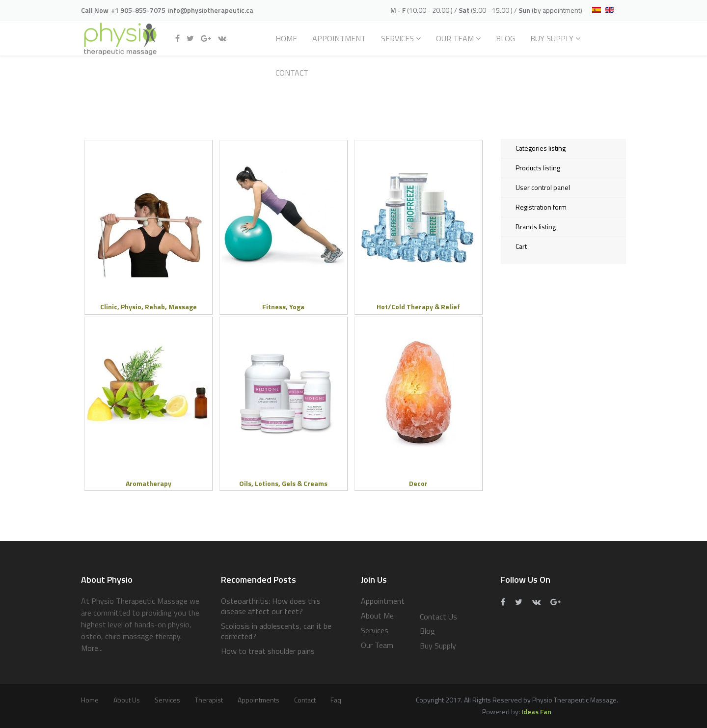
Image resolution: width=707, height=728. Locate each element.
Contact (292, 73)
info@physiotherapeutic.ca (211, 10)
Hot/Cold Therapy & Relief (418, 307)
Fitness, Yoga (283, 307)
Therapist (209, 700)
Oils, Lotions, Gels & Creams (283, 483)
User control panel (543, 187)
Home (286, 38)
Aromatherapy (149, 483)
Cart (521, 246)
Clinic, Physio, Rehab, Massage (149, 307)
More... (92, 648)
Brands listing (536, 227)
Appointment (339, 38)
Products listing (538, 168)
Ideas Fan (536, 712)
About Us (127, 700)
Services (397, 38)
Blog (505, 38)
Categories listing (541, 148)
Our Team (455, 38)
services (167, 700)
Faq (336, 700)
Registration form (541, 207)
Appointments (258, 700)
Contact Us (438, 617)
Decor (418, 483)
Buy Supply (552, 38)
